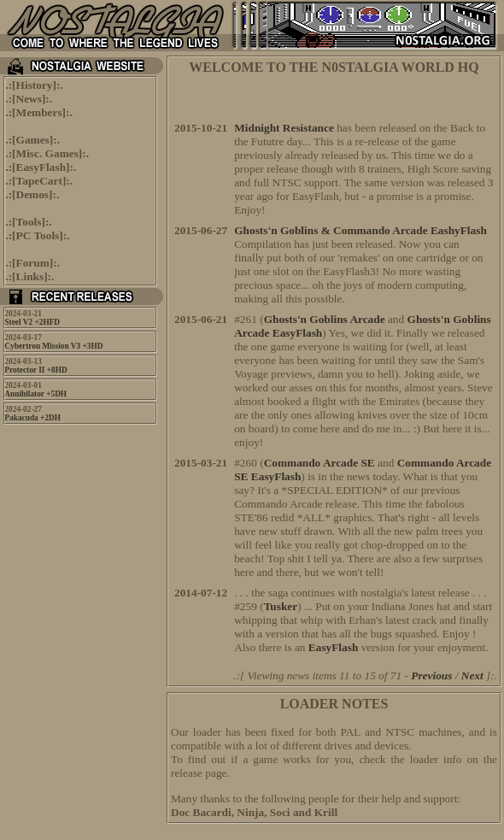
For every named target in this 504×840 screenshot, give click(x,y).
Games (33, 140)
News (29, 99)
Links (30, 276)
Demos (33, 194)
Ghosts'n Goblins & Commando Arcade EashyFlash (360, 230)
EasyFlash (41, 167)
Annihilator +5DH (35, 394)
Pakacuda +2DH (32, 418)
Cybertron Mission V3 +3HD (53, 346)
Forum (33, 263)
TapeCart (39, 181)
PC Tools (38, 235)
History (35, 85)
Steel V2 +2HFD (32, 322)
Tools (29, 222)
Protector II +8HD (35, 370)
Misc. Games (47, 153)
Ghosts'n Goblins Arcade (325, 319)
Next (472, 676)
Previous (431, 676)
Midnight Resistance (284, 128)
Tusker (281, 606)
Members (39, 112)
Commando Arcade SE (319, 463)
